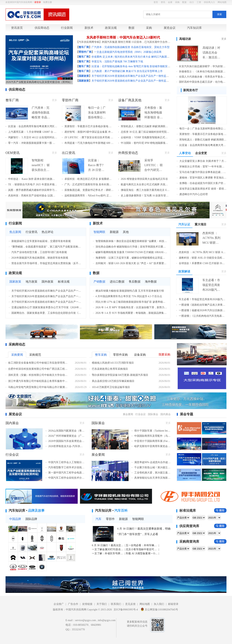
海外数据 (151, 282)
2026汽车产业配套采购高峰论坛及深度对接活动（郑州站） (39, 82)
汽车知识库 (194, 28)
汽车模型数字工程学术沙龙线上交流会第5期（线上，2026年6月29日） (66, 467)
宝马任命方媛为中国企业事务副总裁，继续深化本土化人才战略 (203, 172)
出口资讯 (68, 153)
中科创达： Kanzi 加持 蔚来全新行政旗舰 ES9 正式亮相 (33, 179)
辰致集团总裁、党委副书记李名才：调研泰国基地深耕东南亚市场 (89, 190)
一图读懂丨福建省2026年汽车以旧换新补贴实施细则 (203, 310)
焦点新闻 (15, 232)
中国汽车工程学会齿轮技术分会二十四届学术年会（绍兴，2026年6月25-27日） (66, 478)
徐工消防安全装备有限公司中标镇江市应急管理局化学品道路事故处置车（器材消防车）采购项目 (39, 363)
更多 (224, 39)
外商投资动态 (128, 153)
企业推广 (59, 604)
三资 (199, 2)
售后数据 (135, 282)
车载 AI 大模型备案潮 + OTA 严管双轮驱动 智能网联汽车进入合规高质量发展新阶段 (142, 553)
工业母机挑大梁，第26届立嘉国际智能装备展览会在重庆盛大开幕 (152, 473)
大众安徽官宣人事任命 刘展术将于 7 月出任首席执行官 (203, 161)
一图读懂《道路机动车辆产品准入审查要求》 (203, 305)
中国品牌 (15, 519)
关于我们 (102, 604)
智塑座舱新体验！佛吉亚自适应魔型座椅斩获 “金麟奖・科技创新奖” (131, 241)
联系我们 (116, 604)
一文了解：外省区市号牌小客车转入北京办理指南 (108, 553)
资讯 (163, 2)
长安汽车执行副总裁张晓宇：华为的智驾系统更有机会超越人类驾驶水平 (203, 66)
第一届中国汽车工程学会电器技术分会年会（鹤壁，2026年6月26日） (66, 473)
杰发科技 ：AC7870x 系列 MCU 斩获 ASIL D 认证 (203, 252)
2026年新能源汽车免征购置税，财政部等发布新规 (40, 258)
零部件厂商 (70, 100)
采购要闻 (17, 355)
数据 (131, 28)
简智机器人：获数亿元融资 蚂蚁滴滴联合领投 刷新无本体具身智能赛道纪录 (145, 126)
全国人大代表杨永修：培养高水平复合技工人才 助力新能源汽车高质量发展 (203, 77)
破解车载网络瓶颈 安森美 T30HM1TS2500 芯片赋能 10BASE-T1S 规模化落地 (131, 252)
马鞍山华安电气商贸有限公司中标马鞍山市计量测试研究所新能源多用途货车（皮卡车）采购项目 (39, 387)
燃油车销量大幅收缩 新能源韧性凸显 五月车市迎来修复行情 (130, 291)
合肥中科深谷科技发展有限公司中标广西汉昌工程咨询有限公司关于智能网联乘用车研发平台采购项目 (39, 369)
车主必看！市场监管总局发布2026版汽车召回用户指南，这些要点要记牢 (203, 299)
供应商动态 (42, 28)
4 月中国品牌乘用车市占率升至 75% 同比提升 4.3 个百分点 (129, 296)
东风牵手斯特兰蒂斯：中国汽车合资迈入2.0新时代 (123, 37)
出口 (192, 2)
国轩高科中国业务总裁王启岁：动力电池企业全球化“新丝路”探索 (203, 82)
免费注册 (48, 2)
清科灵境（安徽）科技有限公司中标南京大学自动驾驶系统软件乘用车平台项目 (39, 375)
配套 (184, 2)
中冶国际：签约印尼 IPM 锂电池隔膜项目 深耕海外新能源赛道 (145, 143)
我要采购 (164, 354)
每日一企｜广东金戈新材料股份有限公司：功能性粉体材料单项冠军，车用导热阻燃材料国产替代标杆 (203, 129)
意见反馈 (130, 604)
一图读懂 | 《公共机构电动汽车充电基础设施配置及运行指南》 (203, 316)
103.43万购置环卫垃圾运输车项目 (111, 387)
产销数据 (99, 282)
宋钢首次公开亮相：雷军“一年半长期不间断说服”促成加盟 (203, 167)
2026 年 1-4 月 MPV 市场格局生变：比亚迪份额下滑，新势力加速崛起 (131, 307)
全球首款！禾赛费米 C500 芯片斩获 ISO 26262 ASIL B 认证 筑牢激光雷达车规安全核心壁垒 (203, 263)
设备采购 (140, 355)
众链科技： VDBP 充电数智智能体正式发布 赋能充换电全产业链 (145, 137)
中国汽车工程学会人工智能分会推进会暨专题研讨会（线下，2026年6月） (66, 462)
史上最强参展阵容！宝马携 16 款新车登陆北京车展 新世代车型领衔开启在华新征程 (145, 196)
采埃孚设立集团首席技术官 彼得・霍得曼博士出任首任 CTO (203, 189)
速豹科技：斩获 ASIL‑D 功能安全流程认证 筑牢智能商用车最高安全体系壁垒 (203, 258)
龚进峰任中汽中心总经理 (194, 194)
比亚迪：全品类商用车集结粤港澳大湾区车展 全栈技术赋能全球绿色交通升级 (33, 126)
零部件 (110, 519)
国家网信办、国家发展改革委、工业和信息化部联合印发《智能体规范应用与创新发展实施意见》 (47, 313)
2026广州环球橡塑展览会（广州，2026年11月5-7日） (66, 436)
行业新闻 (67, 28)
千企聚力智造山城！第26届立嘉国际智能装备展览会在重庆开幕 (152, 467)
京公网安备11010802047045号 (159, 609)
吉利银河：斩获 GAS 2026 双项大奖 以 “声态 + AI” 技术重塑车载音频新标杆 (131, 263)
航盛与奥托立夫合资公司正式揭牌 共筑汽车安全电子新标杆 (145, 184)
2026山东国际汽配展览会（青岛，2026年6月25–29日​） (66, 431)
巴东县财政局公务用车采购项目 (110, 369)
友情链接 (87, 604)
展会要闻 (128, 414)
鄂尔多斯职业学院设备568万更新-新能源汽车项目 (120, 375)
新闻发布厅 (191, 90)
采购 (177, 2)
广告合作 (73, 604)
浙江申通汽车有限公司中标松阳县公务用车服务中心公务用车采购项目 (39, 381)
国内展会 (166, 414)
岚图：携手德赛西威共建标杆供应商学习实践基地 (33, 190)
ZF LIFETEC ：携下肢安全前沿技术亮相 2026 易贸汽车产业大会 (89, 137)
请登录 (38, 2)
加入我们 (159, 604)
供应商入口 (209, 2)
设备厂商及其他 (130, 100)
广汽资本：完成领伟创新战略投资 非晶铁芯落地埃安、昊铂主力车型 (131, 47)
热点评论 (48, 232)
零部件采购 (120, 355)
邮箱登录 (173, 604)
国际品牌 (31, 519)
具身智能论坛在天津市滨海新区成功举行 (152, 478)
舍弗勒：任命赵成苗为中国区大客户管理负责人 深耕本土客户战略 (203, 183)
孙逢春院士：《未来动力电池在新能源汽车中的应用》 (203, 72)
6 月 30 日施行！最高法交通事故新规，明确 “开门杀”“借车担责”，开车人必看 (144, 531)
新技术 (89, 28)
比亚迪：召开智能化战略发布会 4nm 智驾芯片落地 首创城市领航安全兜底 (133, 66)
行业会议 (140, 414)
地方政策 (31, 282)
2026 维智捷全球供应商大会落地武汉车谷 (144, 179)
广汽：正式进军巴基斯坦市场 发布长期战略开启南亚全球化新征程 (89, 184)
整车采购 (101, 355)
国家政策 (15, 282)
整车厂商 (12, 100)
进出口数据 (117, 282)
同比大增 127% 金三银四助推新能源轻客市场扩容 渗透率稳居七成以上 (131, 302)
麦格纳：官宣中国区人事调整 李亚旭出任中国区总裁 (203, 178)
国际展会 (153, 414)
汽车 (99, 519)
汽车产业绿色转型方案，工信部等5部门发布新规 (39, 252)
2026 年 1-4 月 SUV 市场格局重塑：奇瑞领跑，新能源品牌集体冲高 (131, 313)
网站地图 (222, 2)
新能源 (114, 232)
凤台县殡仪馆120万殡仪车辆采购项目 (113, 381)
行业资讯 (31, 232)
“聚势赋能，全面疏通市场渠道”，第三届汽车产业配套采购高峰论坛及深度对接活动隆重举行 (47, 247)
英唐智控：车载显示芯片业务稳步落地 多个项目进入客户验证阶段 (89, 126)
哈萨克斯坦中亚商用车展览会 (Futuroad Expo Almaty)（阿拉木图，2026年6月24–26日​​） (152, 446)
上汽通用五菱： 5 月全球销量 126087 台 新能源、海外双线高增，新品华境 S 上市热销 (33, 132)
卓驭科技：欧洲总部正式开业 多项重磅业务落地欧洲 (89, 179)
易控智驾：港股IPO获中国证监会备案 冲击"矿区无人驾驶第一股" (89, 132)
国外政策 (48, 282)
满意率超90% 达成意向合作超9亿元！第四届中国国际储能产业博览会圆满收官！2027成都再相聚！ (152, 462)
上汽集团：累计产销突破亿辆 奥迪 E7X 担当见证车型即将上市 (127, 71)
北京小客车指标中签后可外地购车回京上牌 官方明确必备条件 (142, 549)
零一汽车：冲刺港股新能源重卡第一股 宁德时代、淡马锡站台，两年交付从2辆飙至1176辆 (33, 143)
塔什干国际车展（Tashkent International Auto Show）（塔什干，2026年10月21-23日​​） (152, 431)
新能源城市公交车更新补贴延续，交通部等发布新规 (41, 241)
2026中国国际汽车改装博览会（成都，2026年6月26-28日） (66, 441)
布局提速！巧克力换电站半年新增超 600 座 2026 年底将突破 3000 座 (89, 143)
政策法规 (111, 28)
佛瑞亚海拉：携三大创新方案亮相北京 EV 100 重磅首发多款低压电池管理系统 (145, 190)
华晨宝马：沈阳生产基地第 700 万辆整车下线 (117, 62)
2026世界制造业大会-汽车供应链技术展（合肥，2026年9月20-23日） (66, 446)
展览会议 (170, 28)
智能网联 (99, 232)
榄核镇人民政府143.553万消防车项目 (113, 363)
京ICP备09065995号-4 (126, 610)
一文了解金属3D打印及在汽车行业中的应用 (108, 549)
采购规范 (35, 355)
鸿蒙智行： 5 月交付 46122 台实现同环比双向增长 (33, 137)
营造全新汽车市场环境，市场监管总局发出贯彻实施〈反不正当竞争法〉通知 (47, 263)
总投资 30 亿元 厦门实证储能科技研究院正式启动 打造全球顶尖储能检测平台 (145, 132)
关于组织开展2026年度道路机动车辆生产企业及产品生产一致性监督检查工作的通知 (139, 76)
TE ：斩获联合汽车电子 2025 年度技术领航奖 (33, 184)
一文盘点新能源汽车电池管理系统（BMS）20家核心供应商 (128, 52)
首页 (156, 2)
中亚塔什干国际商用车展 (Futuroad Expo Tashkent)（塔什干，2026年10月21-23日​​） (152, 441)
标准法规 (64, 282)
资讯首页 (17, 28)
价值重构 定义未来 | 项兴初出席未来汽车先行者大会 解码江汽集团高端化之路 (136, 57)
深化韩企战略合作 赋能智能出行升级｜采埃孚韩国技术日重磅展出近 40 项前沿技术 (131, 247)
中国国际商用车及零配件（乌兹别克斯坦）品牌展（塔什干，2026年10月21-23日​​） (152, 436)
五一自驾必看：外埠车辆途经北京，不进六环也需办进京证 (142, 545)
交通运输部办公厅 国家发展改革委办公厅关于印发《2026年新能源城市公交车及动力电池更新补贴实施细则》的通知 (47, 307)
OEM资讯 (13, 153)
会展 (170, 2)
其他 (126, 232)
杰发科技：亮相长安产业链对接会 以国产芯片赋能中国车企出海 (33, 196)
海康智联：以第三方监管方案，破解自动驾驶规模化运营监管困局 (131, 258)
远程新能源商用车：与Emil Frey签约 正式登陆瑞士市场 (89, 196)
